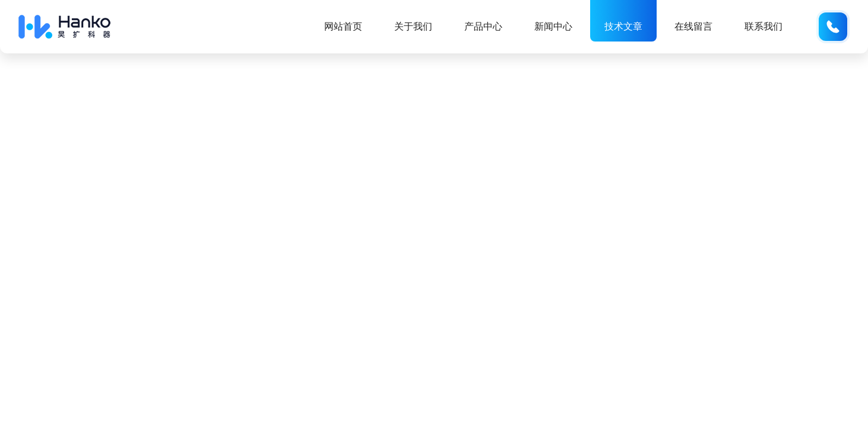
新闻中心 (553, 26)
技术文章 (623, 26)
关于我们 (413, 26)
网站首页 (343, 26)
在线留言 (693, 26)
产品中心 (483, 26)
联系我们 (764, 26)
